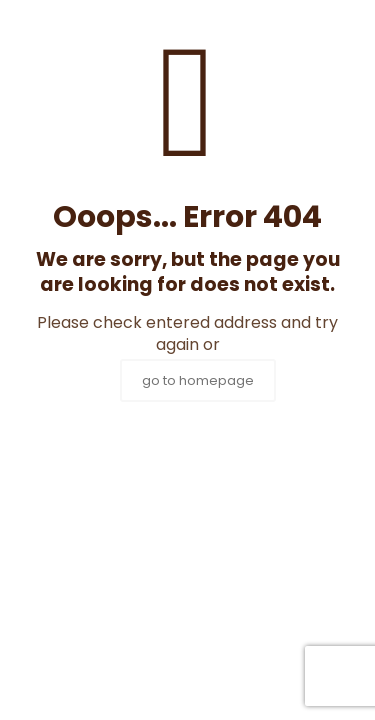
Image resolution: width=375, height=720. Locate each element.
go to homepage (198, 380)
